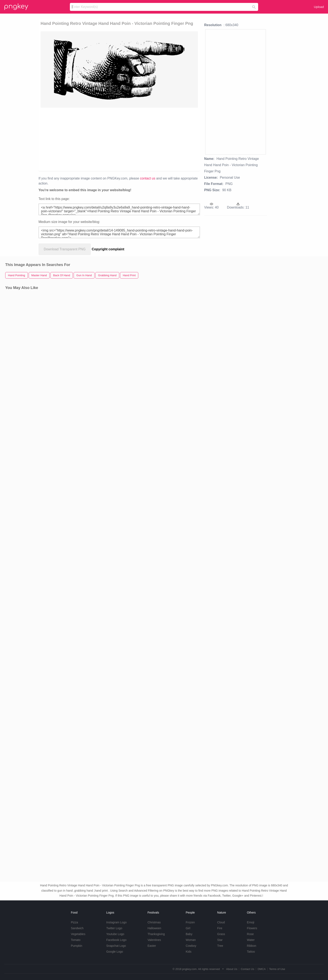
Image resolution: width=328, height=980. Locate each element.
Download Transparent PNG (65, 249)
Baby (189, 934)
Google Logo (115, 952)
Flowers (252, 928)
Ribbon (251, 946)
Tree (220, 946)
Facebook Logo (116, 940)
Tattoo (251, 952)
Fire (220, 928)
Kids (189, 952)
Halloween (154, 928)
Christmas (154, 922)
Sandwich (77, 928)
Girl (188, 928)
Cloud (221, 922)
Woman (191, 940)
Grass (221, 934)
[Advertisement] (96, 139)
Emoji (250, 922)
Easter (152, 946)
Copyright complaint (108, 249)
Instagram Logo (116, 922)
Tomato (76, 940)
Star (220, 940)
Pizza (74, 922)
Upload (319, 7)
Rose (250, 934)
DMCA (262, 969)
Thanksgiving (156, 934)
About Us (232, 969)
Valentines (154, 940)
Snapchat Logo (116, 946)
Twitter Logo (114, 928)
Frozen (190, 922)
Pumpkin (77, 946)
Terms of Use (277, 969)
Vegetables (78, 934)
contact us (148, 178)
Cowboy (191, 946)
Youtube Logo (115, 934)
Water (251, 940)
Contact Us (247, 969)
